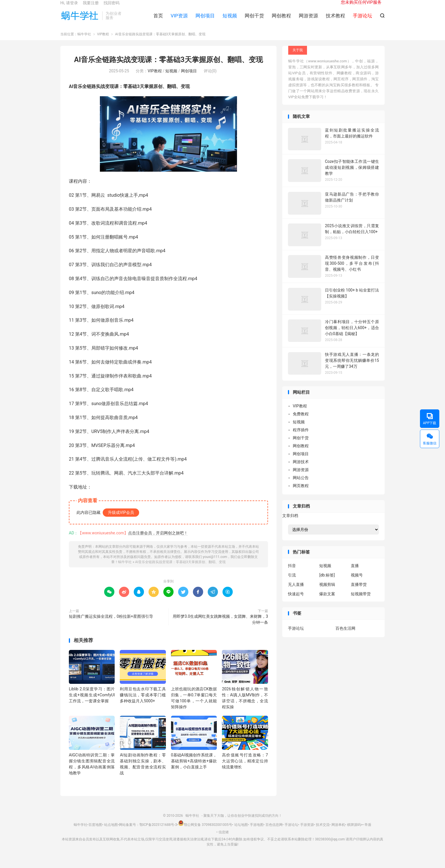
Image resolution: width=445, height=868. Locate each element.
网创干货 (254, 20)
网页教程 (301, 493)
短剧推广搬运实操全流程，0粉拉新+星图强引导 (111, 624)
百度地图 (95, 832)
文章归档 (290, 523)
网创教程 (281, 20)
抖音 (292, 573)
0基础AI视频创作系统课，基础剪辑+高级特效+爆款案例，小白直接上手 (194, 768)
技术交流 (323, 832)
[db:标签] (327, 583)
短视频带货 (361, 602)
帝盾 (368, 832)
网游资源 (308, 20)
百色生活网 (345, 636)
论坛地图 (241, 832)
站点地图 (111, 832)
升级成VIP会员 (121, 520)
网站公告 (301, 485)
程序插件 (301, 438)
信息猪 (224, 840)
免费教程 (301, 422)
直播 (355, 573)
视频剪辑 (327, 592)
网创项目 (205, 20)
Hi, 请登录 (69, 7)
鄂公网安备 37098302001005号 (205, 832)
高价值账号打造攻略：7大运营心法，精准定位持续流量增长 (245, 768)
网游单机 (338, 832)
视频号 (357, 583)
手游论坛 (296, 636)
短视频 (230, 20)
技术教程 (335, 20)
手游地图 (257, 832)
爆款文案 (327, 602)
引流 (292, 583)
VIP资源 (179, 20)
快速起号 (296, 602)
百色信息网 (274, 832)
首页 (158, 20)
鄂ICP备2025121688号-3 (158, 832)
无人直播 (296, 592)
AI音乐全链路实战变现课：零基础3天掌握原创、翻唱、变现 (168, 67)
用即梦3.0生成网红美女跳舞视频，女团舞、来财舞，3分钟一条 (220, 627)
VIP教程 (103, 42)
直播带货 (359, 592)
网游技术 (301, 469)
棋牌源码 (354, 832)
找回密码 (112, 7)
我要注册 (91, 7)
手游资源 (307, 832)
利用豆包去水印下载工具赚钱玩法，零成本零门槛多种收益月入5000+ (143, 703)
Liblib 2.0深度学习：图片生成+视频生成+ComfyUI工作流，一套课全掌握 (92, 703)
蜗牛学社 (80, 20)
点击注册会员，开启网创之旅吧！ (158, 541)
